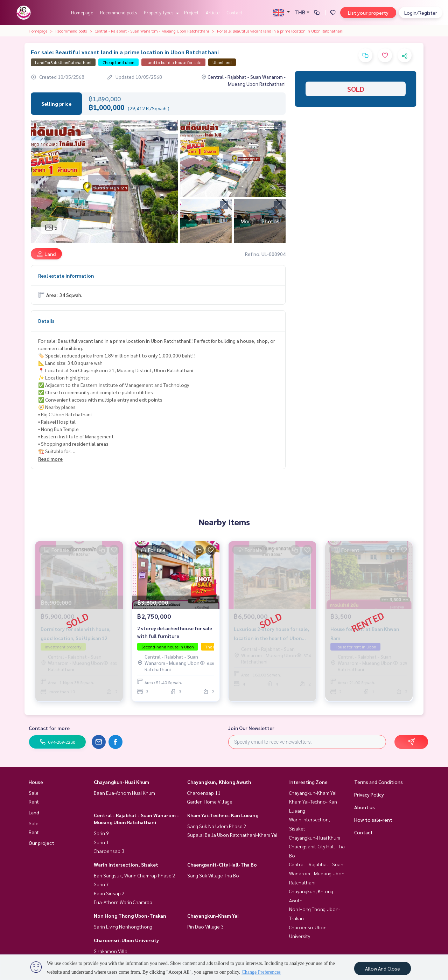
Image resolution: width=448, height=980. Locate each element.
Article (213, 12)
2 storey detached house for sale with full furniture (175, 632)
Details (46, 321)
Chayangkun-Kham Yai (213, 916)
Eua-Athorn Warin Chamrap (123, 902)
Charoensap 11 (204, 793)
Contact (234, 12)
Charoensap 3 (109, 851)
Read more (50, 459)
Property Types (160, 12)
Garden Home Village (210, 801)
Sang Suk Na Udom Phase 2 (217, 826)
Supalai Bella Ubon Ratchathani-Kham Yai (232, 835)
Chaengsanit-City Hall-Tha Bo (222, 864)
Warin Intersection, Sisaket (126, 864)
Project (191, 12)
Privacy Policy (369, 794)
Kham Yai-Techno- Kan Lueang (223, 815)
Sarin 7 (101, 884)
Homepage (82, 12)
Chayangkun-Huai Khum (121, 782)
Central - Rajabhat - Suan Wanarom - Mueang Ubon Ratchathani (152, 31)
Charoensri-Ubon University (126, 940)
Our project (41, 843)
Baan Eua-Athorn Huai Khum (124, 793)
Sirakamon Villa (111, 951)
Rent (34, 801)
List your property (368, 13)
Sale (34, 793)
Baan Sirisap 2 (109, 893)
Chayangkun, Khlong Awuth (219, 782)
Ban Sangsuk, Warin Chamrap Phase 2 (135, 875)
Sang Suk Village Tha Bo (213, 875)
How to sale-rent (373, 820)
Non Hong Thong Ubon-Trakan (130, 916)
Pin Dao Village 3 (205, 926)
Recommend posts (118, 12)
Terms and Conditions (379, 782)
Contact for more (49, 728)
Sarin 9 (101, 833)
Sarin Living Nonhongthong (123, 926)
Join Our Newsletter (251, 728)
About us (365, 807)
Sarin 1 (101, 842)
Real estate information (66, 276)
